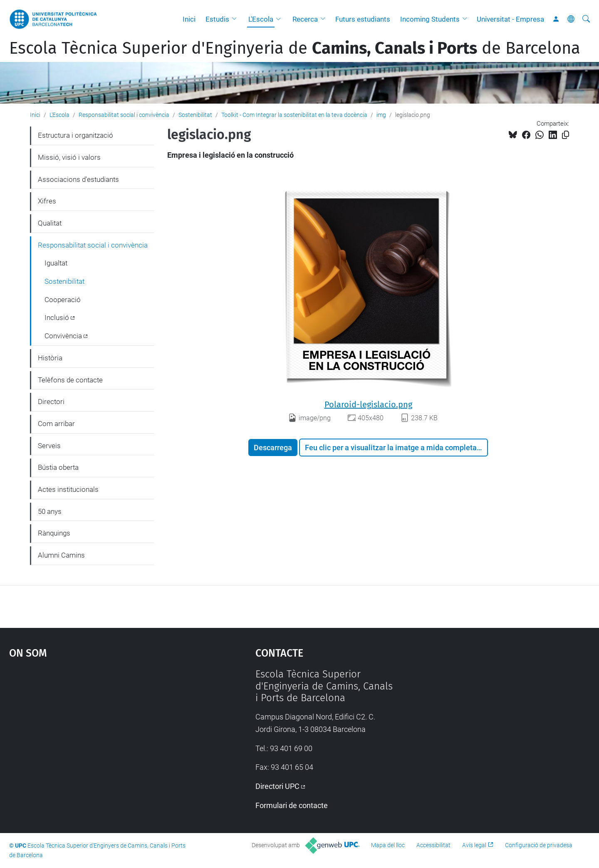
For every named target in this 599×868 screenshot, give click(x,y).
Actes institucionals (68, 489)
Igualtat (56, 263)
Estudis (217, 19)
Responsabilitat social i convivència (124, 115)
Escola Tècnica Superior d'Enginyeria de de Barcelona (295, 48)
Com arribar (56, 424)
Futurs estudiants (363, 19)
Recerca (305, 19)
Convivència (63, 336)
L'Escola (261, 19)
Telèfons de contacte (70, 380)
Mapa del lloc (388, 845)
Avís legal (474, 845)
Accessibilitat (433, 845)
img (381, 115)
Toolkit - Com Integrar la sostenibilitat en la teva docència (294, 115)
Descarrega (273, 448)
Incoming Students (430, 19)
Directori (51, 402)
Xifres (47, 201)
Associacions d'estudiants (78, 179)
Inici (189, 19)
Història (50, 358)
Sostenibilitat (195, 115)
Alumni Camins (61, 555)
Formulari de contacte (292, 805)
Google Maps (103, 731)
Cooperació (63, 300)
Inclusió (57, 317)
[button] (236, 19)
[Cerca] (586, 19)
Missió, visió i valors (69, 157)
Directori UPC (277, 786)
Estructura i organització (75, 135)
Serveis (49, 446)
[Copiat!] (566, 135)
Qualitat (50, 223)
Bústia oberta (58, 467)
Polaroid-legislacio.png (368, 404)
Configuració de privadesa (539, 845)
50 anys (50, 511)
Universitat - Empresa (510, 19)
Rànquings (54, 533)
